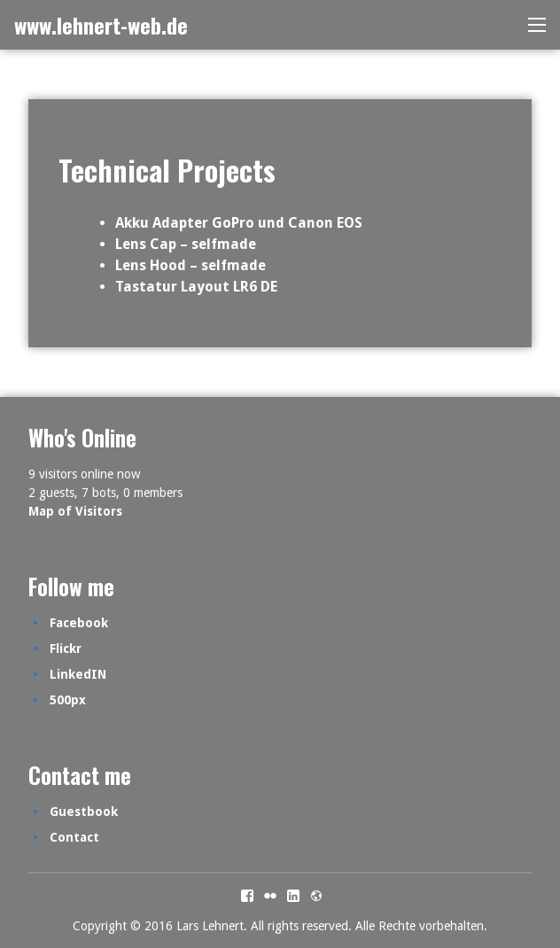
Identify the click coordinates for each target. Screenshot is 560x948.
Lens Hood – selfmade (191, 265)
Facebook (79, 623)
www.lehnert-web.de (101, 25)
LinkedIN (78, 674)
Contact (74, 837)
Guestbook (84, 812)
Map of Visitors (75, 511)
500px (68, 700)
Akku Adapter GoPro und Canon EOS (239, 223)
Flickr (66, 649)
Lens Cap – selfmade (186, 244)
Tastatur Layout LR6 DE (196, 287)
